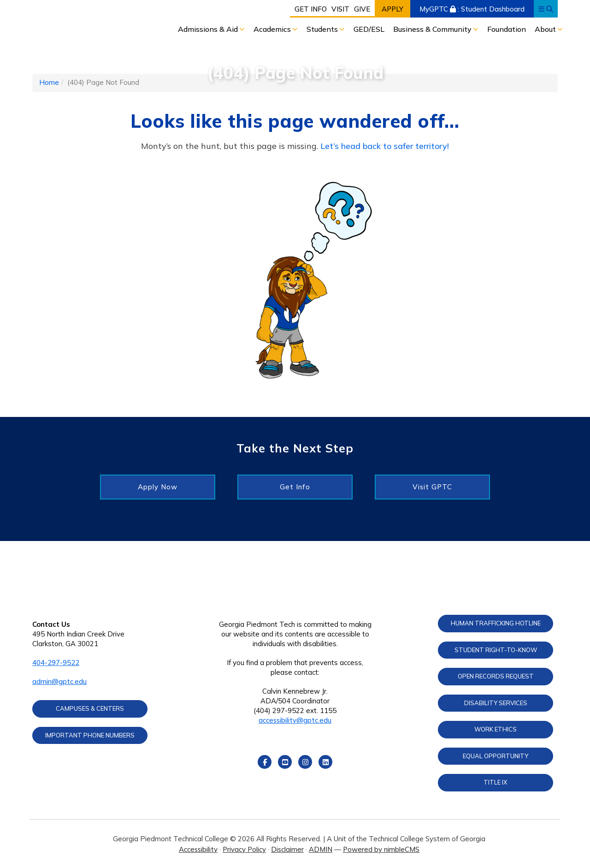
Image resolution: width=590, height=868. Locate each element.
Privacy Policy (244, 849)
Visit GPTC (432, 487)
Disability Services (496, 703)
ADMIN (321, 849)
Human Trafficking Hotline (496, 623)
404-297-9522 (56, 663)
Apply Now (158, 487)
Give (362, 9)
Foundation (507, 29)
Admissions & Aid (209, 29)
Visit (340, 9)
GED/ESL (369, 29)
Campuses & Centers (90, 708)
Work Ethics (496, 729)
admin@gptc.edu (59, 681)
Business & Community (433, 29)
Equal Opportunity (496, 756)
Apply (392, 9)
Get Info (311, 9)
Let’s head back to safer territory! (385, 146)
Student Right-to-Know (496, 650)
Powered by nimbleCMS (381, 849)
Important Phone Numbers (90, 735)
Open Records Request (496, 676)
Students (323, 29)
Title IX (496, 782)
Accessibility (198, 849)
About (546, 29)
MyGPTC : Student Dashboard (472, 9)
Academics (273, 29)
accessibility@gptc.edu (295, 720)
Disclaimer (287, 849)
